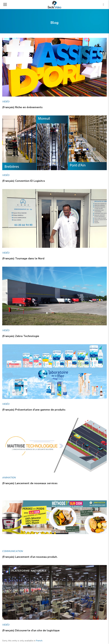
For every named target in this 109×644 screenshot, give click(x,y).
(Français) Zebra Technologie (21, 336)
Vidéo (6, 102)
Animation (9, 478)
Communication (13, 551)
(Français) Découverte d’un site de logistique (31, 630)
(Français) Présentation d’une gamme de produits (34, 410)
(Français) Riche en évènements (22, 107)
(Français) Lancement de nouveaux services (30, 483)
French (39, 641)
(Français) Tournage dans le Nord (23, 258)
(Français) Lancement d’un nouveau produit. (30, 557)
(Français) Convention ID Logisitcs (24, 181)
